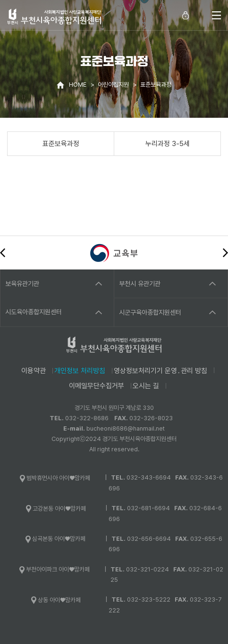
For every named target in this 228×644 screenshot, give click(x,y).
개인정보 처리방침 (80, 371)
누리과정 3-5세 (168, 144)
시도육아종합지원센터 (34, 312)
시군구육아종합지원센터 (150, 312)
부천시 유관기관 (140, 284)
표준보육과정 (61, 144)
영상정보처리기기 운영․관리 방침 (160, 371)
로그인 (186, 15)
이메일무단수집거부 (97, 386)
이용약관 (34, 371)
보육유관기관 (22, 284)
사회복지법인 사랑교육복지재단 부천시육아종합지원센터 (54, 16)
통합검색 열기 (200, 15)
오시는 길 (146, 386)
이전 (3, 253)
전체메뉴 (216, 15)
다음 (225, 253)
